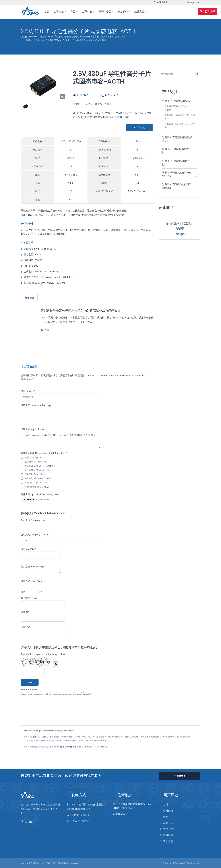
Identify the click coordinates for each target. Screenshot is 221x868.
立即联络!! (180, 776)
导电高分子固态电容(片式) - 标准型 (177, 108)
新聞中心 (88, 12)
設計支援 (140, 12)
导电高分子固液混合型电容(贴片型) (177, 174)
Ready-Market (194, 863)
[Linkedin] (31, 822)
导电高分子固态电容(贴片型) (176, 162)
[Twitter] (26, 822)
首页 (47, 12)
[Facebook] (22, 822)
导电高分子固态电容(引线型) (176, 151)
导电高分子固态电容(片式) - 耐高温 (89, 40)
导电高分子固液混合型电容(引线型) (177, 186)
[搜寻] (155, 2)
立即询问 (139, 127)
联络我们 (124, 12)
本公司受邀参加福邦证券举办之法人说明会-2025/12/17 (132, 806)
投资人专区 (106, 12)
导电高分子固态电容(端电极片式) (177, 139)
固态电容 (63, 747)
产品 (74, 12)
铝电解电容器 (73, 747)
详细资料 (180, 234)
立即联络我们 (101, 747)
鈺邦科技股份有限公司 (49, 863)
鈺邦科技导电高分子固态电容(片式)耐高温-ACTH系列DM (82, 311)
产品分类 (38, 40)
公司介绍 (60, 12)
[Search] (171, 2)
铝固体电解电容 (86, 747)
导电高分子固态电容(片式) (58, 40)
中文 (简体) (195, 2)
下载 (45, 329)
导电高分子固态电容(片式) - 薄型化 (180, 125)
